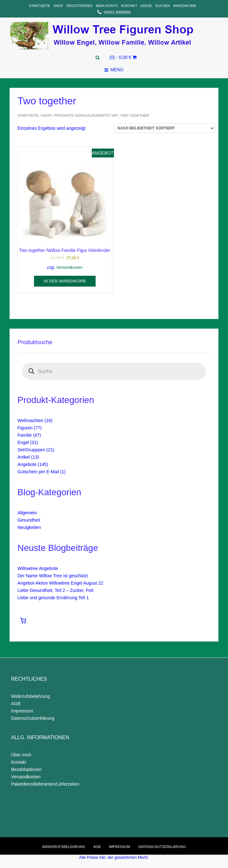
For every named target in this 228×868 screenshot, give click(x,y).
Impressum (22, 711)
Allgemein (27, 513)
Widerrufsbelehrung (30, 696)
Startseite (40, 6)
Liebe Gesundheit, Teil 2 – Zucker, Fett (55, 590)
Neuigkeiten (29, 527)
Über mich (21, 755)
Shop (58, 6)
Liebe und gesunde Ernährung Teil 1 (53, 598)
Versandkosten (69, 267)
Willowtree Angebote (38, 568)
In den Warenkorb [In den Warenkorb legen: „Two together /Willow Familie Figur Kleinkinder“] (65, 281)
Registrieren (80, 6)
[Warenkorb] (24, 621)
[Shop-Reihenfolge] (164, 128)
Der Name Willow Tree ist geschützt (53, 576)
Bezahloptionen (27, 769)
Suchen (163, 6)
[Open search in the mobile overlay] (114, 371)
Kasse (146, 6)
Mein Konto (107, 6)
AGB (16, 704)
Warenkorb (184, 6)
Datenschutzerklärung (33, 718)
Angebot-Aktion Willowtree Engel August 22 (60, 583)
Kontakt (129, 6)
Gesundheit (29, 520)
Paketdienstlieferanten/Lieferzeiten (45, 784)
